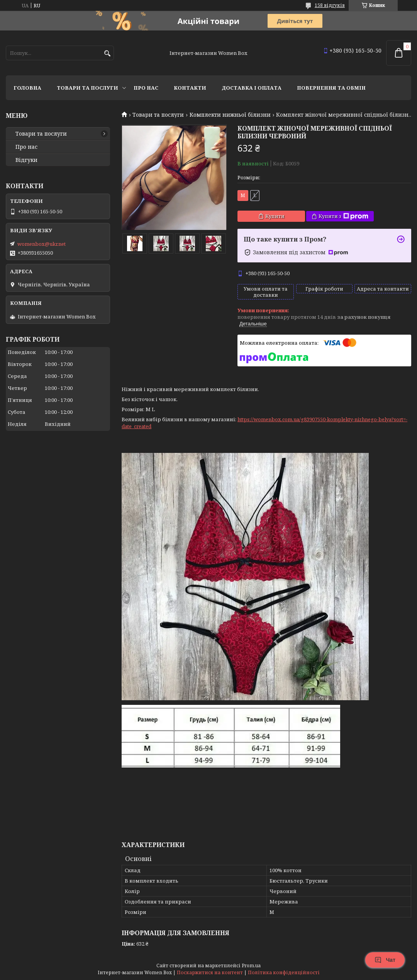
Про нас (146, 88)
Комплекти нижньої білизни (230, 115)
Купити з (343, 216)
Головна (27, 88)
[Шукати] (107, 54)
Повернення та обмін (331, 88)
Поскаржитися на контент (210, 972)
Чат (385, 960)
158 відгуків (330, 5)
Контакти (190, 88)
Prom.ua (251, 966)
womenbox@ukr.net (42, 244)
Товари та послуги (87, 88)
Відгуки (26, 160)
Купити (275, 216)
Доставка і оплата (252, 88)
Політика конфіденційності (284, 972)
